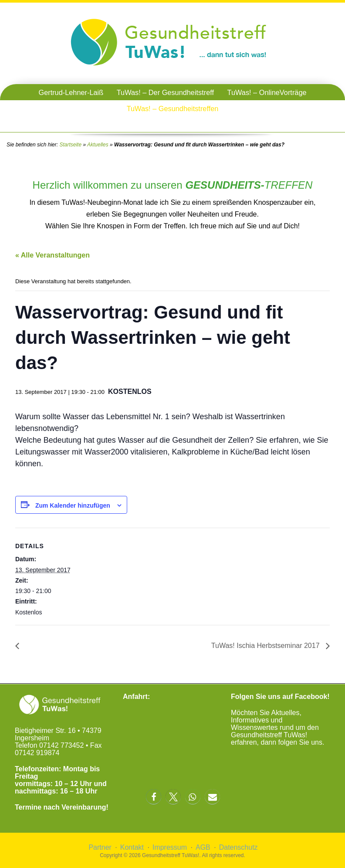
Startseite (70, 145)
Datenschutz (238, 847)
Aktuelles (98, 145)
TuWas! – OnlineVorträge (267, 92)
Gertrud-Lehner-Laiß (71, 92)
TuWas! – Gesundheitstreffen (173, 108)
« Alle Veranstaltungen (52, 255)
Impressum (170, 847)
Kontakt (132, 847)
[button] (154, 797)
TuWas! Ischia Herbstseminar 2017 (266, 646)
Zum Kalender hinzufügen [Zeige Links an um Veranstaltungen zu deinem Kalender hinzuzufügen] (73, 505)
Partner (100, 847)
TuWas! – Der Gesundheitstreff (165, 92)
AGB (203, 847)
